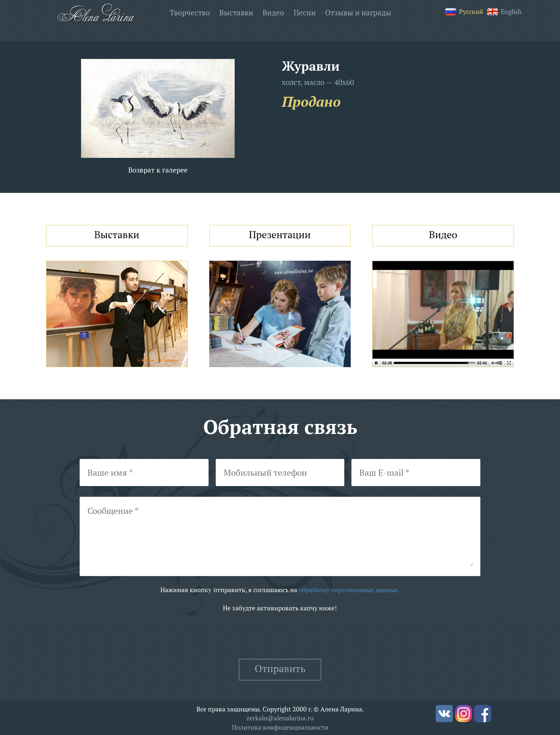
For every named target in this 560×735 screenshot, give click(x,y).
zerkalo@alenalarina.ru (280, 718)
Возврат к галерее (158, 170)
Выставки (236, 12)
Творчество (190, 12)
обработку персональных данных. (349, 590)
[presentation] (280, 636)
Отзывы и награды (358, 12)
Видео (273, 12)
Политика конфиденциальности (280, 727)
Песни (305, 12)
